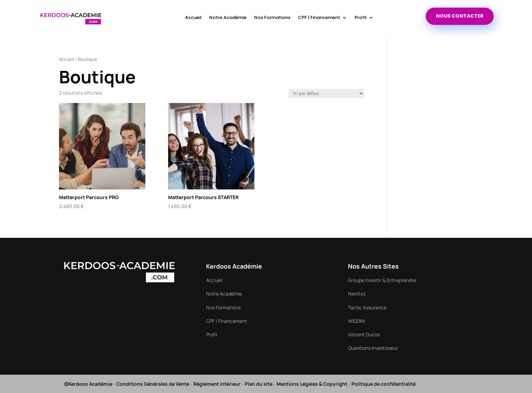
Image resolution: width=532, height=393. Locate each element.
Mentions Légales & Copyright (312, 384)
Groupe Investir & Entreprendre (382, 280)
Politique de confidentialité (384, 384)
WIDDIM (356, 321)
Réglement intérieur (217, 384)
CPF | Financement (319, 17)
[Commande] (326, 93)
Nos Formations (272, 17)
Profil (361, 17)
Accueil (193, 17)
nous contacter (460, 16)
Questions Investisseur (373, 348)
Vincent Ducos (364, 334)
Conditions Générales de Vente (153, 384)
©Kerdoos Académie (88, 384)
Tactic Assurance (367, 307)
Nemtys (357, 294)
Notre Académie (228, 17)
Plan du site (259, 384)
